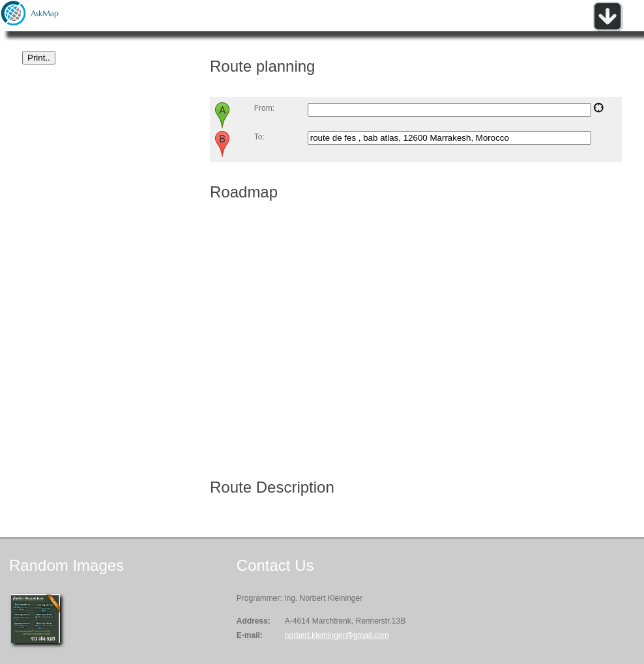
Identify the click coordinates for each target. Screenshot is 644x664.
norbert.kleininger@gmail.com (337, 635)
